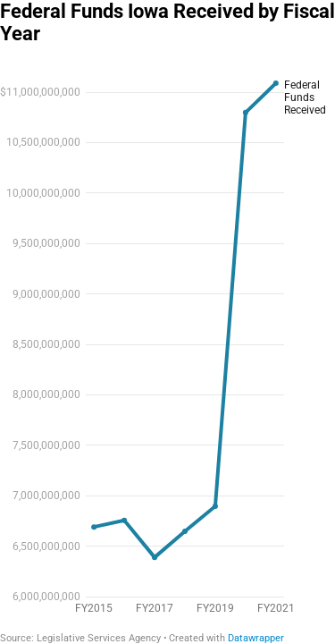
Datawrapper (256, 638)
